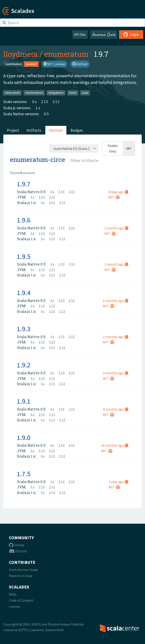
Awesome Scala (104, 34)
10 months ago (115, 445)
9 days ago (118, 192)
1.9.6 (24, 220)
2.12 (56, 102)
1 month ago (116, 228)
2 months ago (115, 301)
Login (131, 34)
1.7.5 (24, 474)
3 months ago (115, 373)
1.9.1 (24, 401)
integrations (56, 93)
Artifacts (34, 130)
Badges (77, 130)
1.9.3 (24, 329)
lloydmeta (21, 54)
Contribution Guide (23, 570)
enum (73, 93)
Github (17, 545)
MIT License (54, 64)
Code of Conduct (21, 600)
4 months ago (115, 409)
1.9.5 (24, 256)
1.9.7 (24, 184)
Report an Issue (21, 576)
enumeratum (66, 54)
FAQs (13, 594)
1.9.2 (24, 365)
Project (13, 130)
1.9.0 (24, 438)
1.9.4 (24, 293)
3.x (34, 102)
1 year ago (118, 482)
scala (85, 93)
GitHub (80, 64)
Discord (18, 551)
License (15, 606)
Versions (56, 130)
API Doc (80, 34)
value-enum (12, 93)
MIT (114, 197)
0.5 (46, 114)
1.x (38, 108)
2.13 (45, 102)
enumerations (34, 93)
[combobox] (74, 149)
